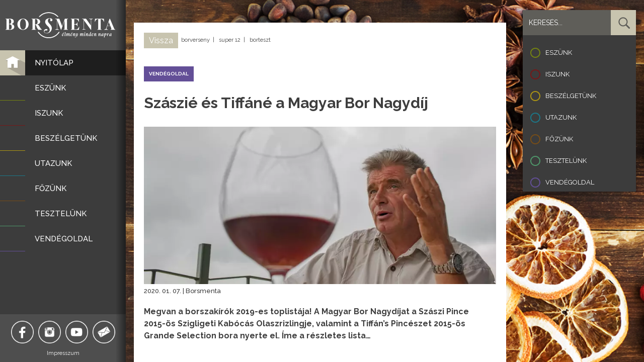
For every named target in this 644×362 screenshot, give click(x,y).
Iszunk (557, 74)
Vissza (161, 40)
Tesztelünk (566, 161)
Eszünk (559, 53)
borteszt (260, 40)
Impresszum (63, 353)
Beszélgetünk (571, 96)
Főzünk (559, 139)
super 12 (230, 40)
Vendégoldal (570, 182)
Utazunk (561, 117)
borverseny (195, 40)
